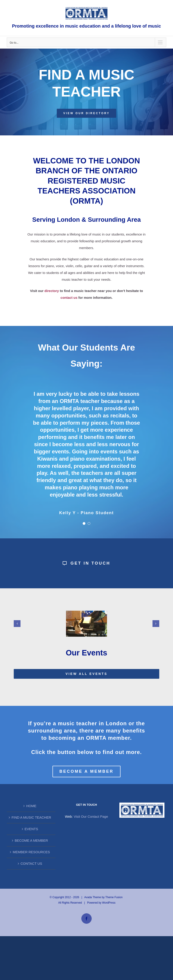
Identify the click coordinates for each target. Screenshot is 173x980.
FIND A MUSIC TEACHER (31, 817)
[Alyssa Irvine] (86, 613)
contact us (69, 298)
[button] (17, 624)
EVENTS (31, 829)
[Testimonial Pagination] (84, 523)
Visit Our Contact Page (91, 816)
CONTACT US (31, 863)
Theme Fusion (114, 897)
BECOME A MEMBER (31, 840)
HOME (31, 806)
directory (52, 291)
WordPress (109, 903)
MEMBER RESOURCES (31, 852)
